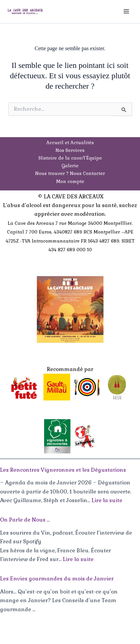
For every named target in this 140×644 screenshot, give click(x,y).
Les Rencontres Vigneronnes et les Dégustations (63, 470)
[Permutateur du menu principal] (126, 11)
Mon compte (70, 181)
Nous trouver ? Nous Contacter (70, 173)
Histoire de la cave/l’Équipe (70, 158)
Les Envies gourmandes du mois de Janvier (57, 579)
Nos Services (70, 150)
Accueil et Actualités (70, 143)
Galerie (70, 166)
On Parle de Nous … (25, 520)
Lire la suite (107, 500)
